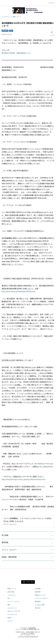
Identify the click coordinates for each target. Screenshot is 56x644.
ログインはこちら (10, 524)
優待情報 (5, 542)
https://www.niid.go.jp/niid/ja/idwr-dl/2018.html (18, 292)
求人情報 (5, 535)
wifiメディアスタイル (14, 611)
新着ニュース (17, 17)
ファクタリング (12, 614)
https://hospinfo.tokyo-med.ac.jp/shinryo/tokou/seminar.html (23, 480)
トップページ (6, 17)
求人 (9, 598)
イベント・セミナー (9, 550)
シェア (52, 33)
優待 (9, 605)
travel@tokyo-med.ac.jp (44, 464)
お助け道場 (11, 592)
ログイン (52, 3)
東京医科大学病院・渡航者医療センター (17, 53)
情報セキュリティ (40, 595)
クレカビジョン (12, 608)
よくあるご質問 (40, 605)
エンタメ (10, 621)
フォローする (30, 582)
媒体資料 (38, 592)
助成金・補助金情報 (9, 557)
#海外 (11, 31)
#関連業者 (5, 31)
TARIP (9, 618)
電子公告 (38, 608)
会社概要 (38, 589)
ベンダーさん (12, 595)
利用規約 (38, 602)
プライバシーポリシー (42, 598)
